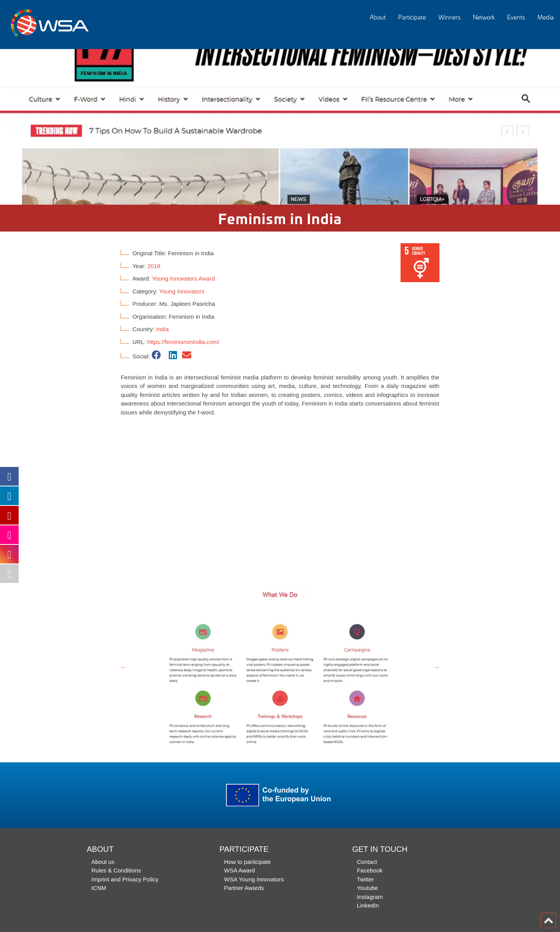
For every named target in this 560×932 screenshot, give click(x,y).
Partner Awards (244, 888)
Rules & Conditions (116, 870)
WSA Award (239, 870)
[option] (280, 127)
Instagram (370, 897)
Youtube (368, 888)
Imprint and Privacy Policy (125, 879)
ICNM (99, 888)
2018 (154, 266)
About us (103, 862)
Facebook (370, 870)
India (162, 329)
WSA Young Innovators (254, 879)
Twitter (366, 879)
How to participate (247, 862)
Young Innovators (182, 291)
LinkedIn (368, 905)
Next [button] (436, 667)
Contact (367, 862)
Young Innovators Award (184, 278)
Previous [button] (124, 667)
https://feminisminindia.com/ (183, 342)
